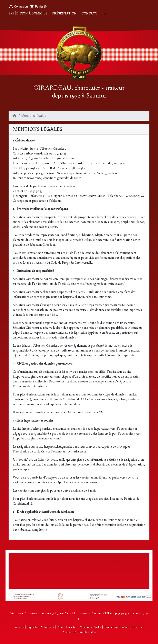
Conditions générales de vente (124, 627)
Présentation (64, 13)
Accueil (20, 627)
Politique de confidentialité (79, 632)
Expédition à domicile (28, 13)
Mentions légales (91, 627)
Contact (89, 13)
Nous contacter (67, 627)
